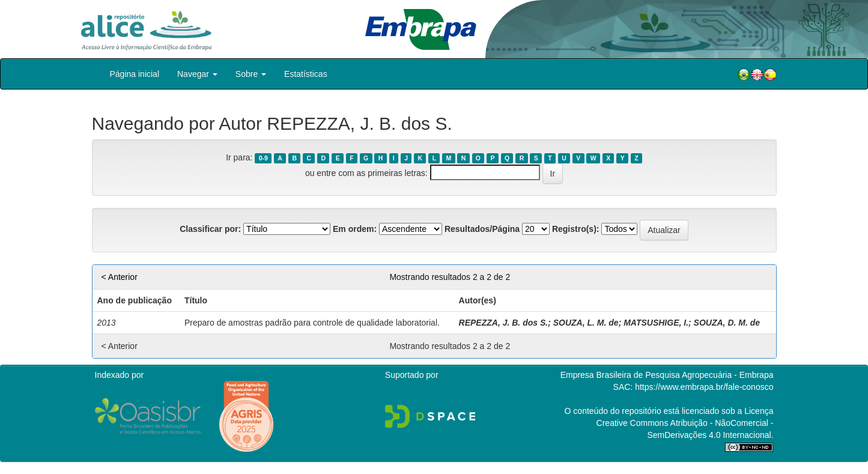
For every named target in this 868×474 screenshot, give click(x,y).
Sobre (251, 74)
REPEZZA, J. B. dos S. (504, 323)
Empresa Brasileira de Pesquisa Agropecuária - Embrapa (667, 375)
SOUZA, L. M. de (586, 323)
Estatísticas (306, 74)
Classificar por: (210, 229)
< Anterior (120, 277)
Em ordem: (355, 229)
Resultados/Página (482, 229)
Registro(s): (576, 229)
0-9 (263, 158)
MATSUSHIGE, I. (656, 323)
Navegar (197, 74)
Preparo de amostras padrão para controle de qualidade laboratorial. (312, 323)
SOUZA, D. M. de (727, 323)
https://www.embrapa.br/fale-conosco (704, 387)
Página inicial (135, 74)
